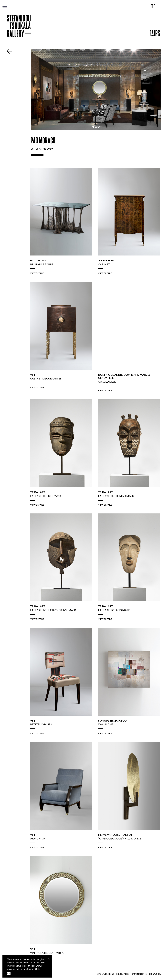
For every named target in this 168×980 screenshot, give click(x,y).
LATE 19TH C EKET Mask (46, 496)
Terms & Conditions (104, 974)
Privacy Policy (123, 974)
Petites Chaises (41, 724)
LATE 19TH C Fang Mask (114, 610)
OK (9, 973)
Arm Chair (38, 838)
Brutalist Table (42, 264)
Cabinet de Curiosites (46, 378)
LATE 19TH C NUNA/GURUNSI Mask (53, 610)
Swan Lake (105, 724)
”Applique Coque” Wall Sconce (120, 838)
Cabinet (104, 264)
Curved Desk (107, 382)
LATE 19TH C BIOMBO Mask (116, 496)
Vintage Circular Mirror (48, 953)
